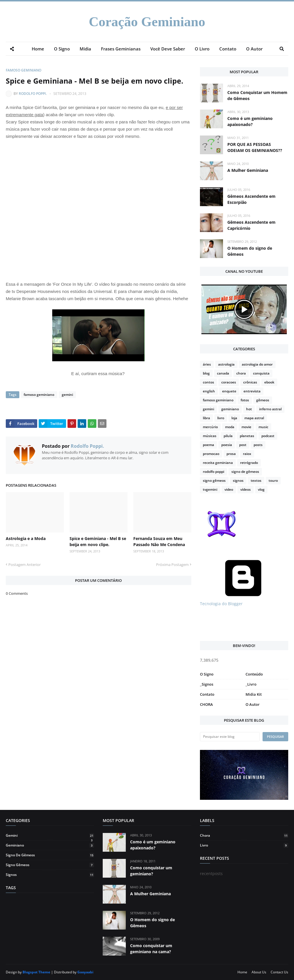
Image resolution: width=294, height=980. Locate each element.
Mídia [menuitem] (85, 49)
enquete (229, 391)
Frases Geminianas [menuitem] (121, 49)
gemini (67, 395)
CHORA (206, 704)
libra (206, 418)
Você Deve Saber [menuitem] (168, 49)
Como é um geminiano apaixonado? (250, 121)
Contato (207, 694)
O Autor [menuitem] (254, 49)
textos (256, 480)
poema (208, 445)
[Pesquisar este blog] (230, 737)
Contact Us (279, 972)
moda (230, 427)
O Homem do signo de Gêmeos (250, 251)
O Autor (253, 704)
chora (241, 373)
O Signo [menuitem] (62, 49)
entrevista (252, 391)
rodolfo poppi (214, 472)
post (243, 445)
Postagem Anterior (25, 565)
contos (208, 382)
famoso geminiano (24, 70)
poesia (227, 445)
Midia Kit (254, 694)
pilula (228, 436)
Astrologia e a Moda (26, 538)
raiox (247, 454)
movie (246, 427)
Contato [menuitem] (228, 49)
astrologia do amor (257, 364)
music (263, 427)
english (209, 391)
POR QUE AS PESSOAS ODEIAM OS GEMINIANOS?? (255, 147)
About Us (259, 972)
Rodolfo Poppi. (33, 94)
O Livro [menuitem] (202, 49)
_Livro (251, 684)
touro (273, 480)
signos (238, 480)
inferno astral (270, 409)
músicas (210, 436)
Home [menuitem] (38, 49)
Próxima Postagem (172, 565)
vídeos (246, 489)
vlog (261, 489)
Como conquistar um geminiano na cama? (151, 949)
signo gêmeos (214, 480)
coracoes (229, 382)
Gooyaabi (85, 972)
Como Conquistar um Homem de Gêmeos (257, 95)
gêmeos (263, 400)
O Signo (207, 674)
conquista (261, 373)
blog (206, 373)
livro (221, 418)
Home (242, 972)
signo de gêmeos (245, 472)
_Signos (207, 684)
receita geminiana (218, 463)
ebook (269, 382)
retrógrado (249, 463)
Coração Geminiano (147, 22)
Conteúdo (254, 674)
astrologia (226, 364)
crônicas (250, 382)
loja (234, 418)
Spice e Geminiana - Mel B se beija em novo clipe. (98, 541)
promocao (211, 454)
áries (207, 364)
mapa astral (254, 418)
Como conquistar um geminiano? (151, 871)
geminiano (230, 409)
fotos (245, 400)
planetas (247, 436)
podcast (268, 436)
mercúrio (210, 427)
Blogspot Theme (36, 972)
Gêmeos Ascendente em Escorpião (251, 199)
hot (249, 409)
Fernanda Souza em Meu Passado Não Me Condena (159, 541)
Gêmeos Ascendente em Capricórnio (251, 225)
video (229, 489)
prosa (231, 454)
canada (223, 373)
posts (258, 445)
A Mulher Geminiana (248, 170)
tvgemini (210, 489)
